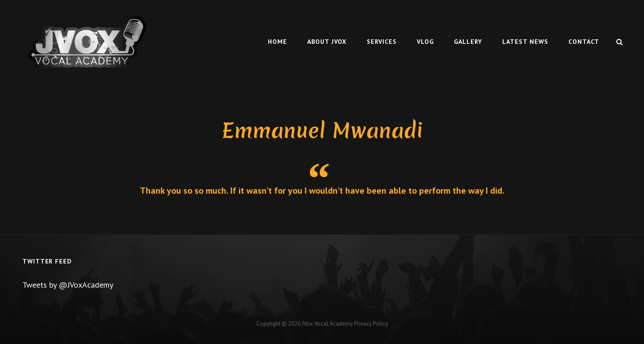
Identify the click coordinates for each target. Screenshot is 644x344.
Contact (584, 42)
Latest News (525, 42)
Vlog (425, 42)
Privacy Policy (371, 324)
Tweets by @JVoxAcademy (68, 285)
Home (278, 42)
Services (382, 42)
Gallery (468, 42)
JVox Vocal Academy (327, 324)
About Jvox (327, 42)
